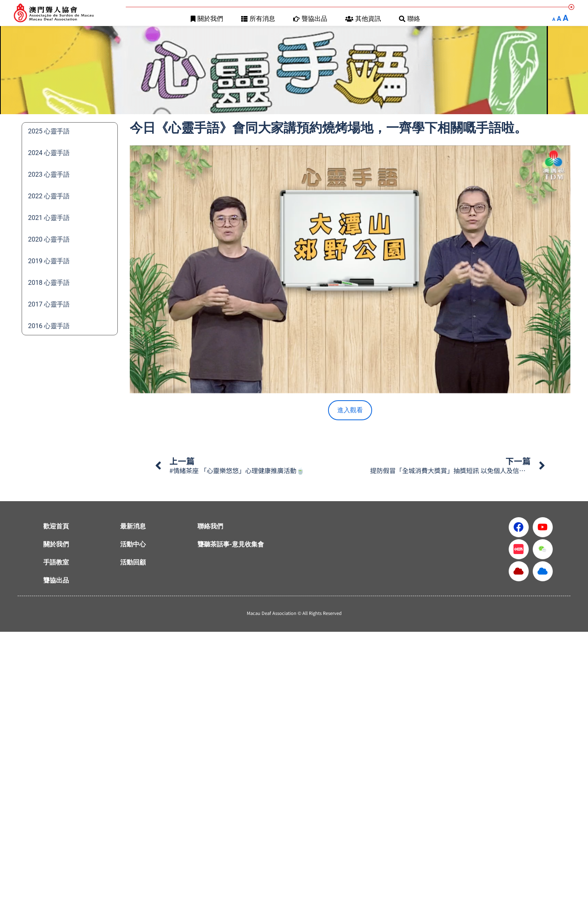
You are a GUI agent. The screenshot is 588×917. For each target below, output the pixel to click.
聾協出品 (310, 19)
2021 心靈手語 (49, 218)
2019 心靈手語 (49, 261)
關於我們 (207, 19)
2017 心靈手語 (49, 304)
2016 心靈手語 (49, 326)
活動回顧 (133, 562)
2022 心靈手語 (49, 196)
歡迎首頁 (56, 526)
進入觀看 (350, 410)
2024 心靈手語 (49, 153)
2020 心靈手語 (49, 239)
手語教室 (56, 562)
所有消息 (258, 19)
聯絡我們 (210, 526)
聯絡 (410, 19)
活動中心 (133, 544)
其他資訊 (363, 19)
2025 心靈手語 (49, 131)
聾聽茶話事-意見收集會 (231, 544)
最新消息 (133, 526)
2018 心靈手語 (49, 283)
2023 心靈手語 (49, 174)
